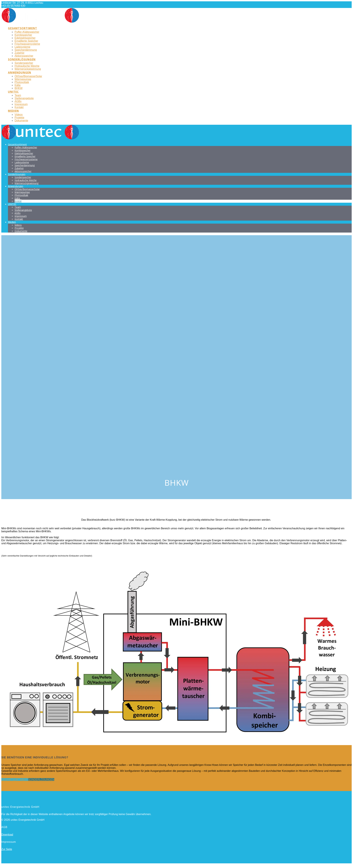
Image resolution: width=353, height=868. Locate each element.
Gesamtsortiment (23, 28)
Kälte (18, 85)
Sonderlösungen (22, 59)
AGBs (18, 101)
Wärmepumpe (23, 79)
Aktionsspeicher (24, 56)
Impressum (21, 104)
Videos (19, 115)
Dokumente (21, 121)
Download (7, 835)
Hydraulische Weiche (27, 66)
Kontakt (19, 107)
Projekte (19, 118)
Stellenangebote (24, 98)
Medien (13, 111)
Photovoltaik (22, 82)
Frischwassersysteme (27, 44)
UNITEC (13, 92)
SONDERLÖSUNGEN (41, 780)
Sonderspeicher (24, 63)
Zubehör (20, 53)
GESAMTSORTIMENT (15, 780)
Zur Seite (7, 849)
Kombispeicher (23, 35)
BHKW (19, 88)
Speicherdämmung (26, 50)
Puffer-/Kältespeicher (27, 32)
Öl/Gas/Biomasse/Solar (28, 76)
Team (18, 95)
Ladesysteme (22, 47)
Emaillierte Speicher (26, 41)
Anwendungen (20, 72)
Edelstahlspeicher (25, 38)
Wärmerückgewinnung (28, 69)
